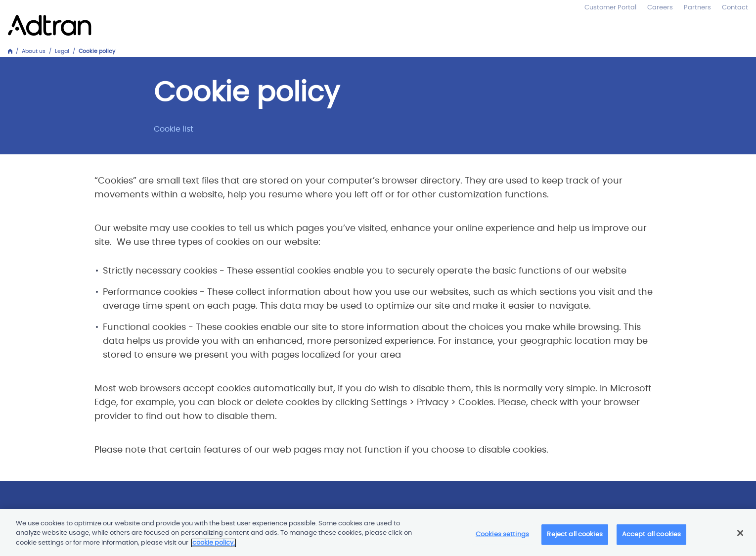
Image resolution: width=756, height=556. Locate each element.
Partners (697, 8)
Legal (62, 51)
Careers (660, 8)
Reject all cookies (575, 537)
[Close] (740, 536)
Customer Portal (610, 8)
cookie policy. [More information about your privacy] (214, 545)
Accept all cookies (651, 537)
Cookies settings (502, 537)
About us (34, 51)
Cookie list (174, 129)
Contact (735, 8)
